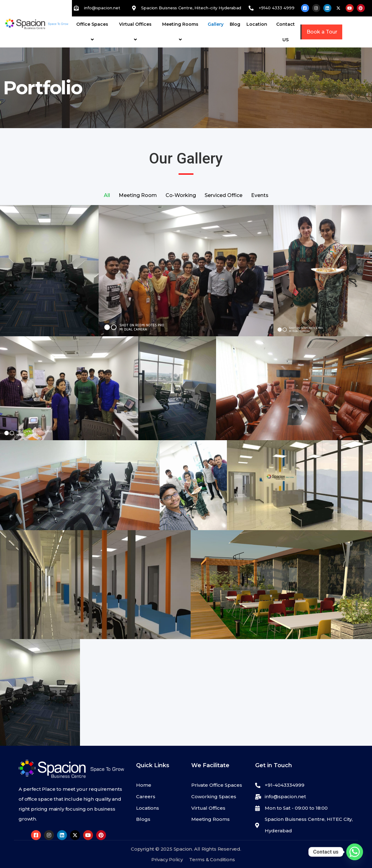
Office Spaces (93, 32)
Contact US (286, 32)
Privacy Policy (167, 859)
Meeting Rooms (181, 32)
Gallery (216, 24)
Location (257, 24)
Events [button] (260, 195)
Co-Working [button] (181, 195)
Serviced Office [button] (224, 195)
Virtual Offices (136, 32)
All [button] (107, 195)
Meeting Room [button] (138, 195)
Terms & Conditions (212, 859)
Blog (235, 24)
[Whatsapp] (355, 852)
